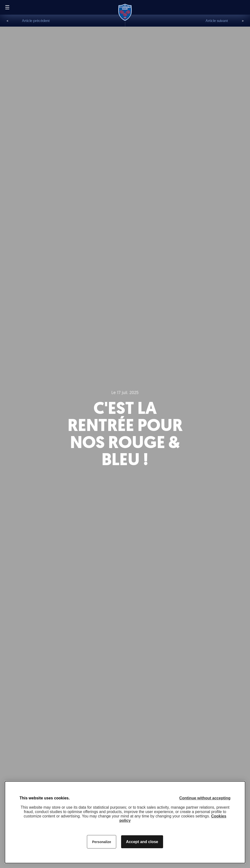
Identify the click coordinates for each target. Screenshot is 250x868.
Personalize (102, 842)
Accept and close (142, 842)
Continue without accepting (205, 798)
